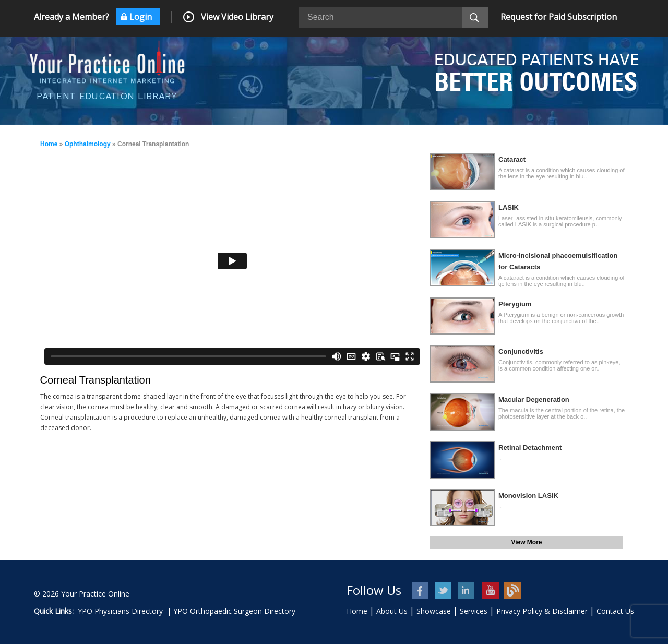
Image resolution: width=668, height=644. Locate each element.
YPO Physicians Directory (120, 611)
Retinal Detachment (530, 448)
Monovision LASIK (528, 496)
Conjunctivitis (521, 351)
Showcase (434, 611)
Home (49, 144)
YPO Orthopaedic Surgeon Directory (234, 611)
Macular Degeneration (534, 399)
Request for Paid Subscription (559, 17)
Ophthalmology (88, 144)
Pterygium (515, 304)
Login (141, 17)
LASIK (509, 207)
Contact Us (615, 611)
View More (526, 542)
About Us (392, 611)
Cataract (512, 159)
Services (474, 611)
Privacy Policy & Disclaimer (542, 611)
